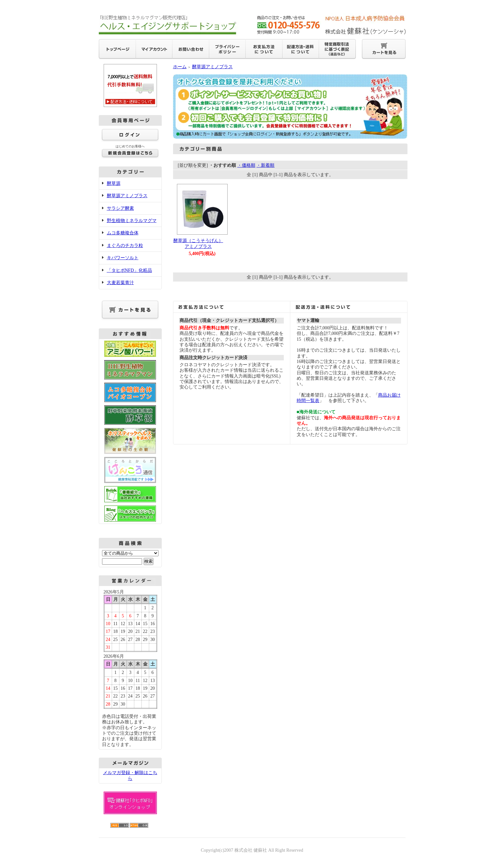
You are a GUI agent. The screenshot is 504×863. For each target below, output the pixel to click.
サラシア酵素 (120, 208)
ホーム (180, 67)
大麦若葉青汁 (120, 283)
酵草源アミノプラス (127, 196)
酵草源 (114, 183)
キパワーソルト (123, 258)
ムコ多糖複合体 (123, 233)
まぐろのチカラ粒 (125, 245)
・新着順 (265, 165)
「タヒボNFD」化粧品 (129, 270)
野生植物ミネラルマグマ (132, 221)
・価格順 (246, 165)
